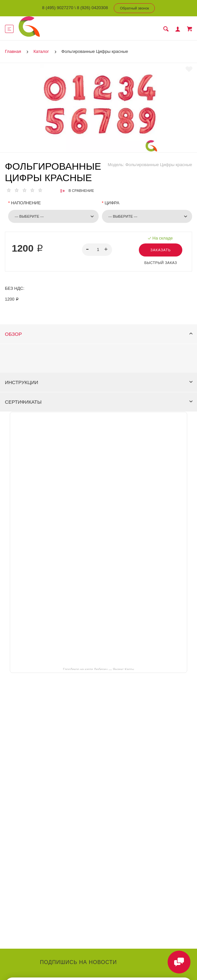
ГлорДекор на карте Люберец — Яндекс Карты (98, 669)
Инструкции (99, 382)
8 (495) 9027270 (58, 8)
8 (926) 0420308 (92, 8)
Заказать (161, 250)
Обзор (99, 334)
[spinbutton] (97, 250)
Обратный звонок (134, 8)
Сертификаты (99, 402)
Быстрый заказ (161, 263)
